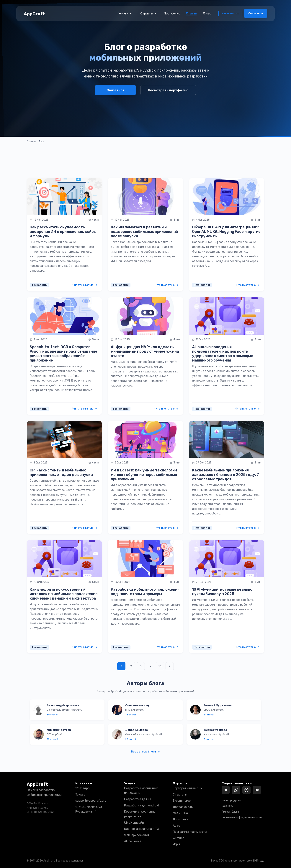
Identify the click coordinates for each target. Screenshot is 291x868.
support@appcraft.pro (91, 801)
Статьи (192, 13)
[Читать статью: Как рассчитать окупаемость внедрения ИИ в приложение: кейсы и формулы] (64, 196)
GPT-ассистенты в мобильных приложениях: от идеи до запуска (61, 472)
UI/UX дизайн (134, 823)
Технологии (40, 285)
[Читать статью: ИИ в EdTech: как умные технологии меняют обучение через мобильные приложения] (145, 439)
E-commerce (182, 801)
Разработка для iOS (138, 799)
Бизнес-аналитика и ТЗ (142, 829)
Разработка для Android (142, 805)
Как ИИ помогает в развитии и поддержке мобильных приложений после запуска (144, 232)
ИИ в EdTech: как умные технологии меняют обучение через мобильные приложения (144, 475)
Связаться (256, 13)
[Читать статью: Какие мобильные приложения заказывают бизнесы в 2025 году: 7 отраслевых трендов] (227, 439)
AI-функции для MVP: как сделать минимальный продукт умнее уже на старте (145, 351)
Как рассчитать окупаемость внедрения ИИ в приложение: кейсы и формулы (63, 232)
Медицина (180, 813)
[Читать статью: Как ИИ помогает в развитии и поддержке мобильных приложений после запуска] (145, 196)
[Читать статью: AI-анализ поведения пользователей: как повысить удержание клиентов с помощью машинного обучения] (227, 316)
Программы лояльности (190, 832)
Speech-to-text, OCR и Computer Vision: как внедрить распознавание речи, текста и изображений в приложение (63, 354)
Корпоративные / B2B (189, 788)
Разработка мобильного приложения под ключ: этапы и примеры (145, 592)
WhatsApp (82, 788)
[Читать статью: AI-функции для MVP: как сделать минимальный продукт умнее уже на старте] (145, 316)
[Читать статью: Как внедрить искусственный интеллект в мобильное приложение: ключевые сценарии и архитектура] (64, 558)
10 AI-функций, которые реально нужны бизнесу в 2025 (222, 592)
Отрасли (149, 13)
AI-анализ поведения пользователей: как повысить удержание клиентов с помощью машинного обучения (223, 354)
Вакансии (228, 806)
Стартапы (180, 794)
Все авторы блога (145, 752)
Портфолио (172, 13)
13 (160, 666)
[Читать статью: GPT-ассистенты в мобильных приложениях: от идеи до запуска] (64, 439)
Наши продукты (231, 800)
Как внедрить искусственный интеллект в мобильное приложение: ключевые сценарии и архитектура (64, 594)
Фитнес (179, 838)
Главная (32, 142)
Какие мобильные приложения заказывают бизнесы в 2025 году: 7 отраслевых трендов (225, 475)
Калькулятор (230, 13)
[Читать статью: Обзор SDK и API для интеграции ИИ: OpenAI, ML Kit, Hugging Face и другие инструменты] (227, 196)
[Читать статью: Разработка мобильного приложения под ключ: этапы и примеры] (145, 558)
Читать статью (85, 285)
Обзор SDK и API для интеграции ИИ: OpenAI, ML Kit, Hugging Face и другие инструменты (226, 232)
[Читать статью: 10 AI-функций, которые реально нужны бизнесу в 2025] (227, 558)
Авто (176, 826)
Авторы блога (230, 812)
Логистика (180, 819)
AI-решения (133, 841)
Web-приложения (137, 835)
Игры (176, 844)
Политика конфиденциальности (242, 817)
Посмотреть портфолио (168, 90)
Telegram (82, 794)
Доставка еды (183, 807)
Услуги (125, 13)
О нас (207, 13)
